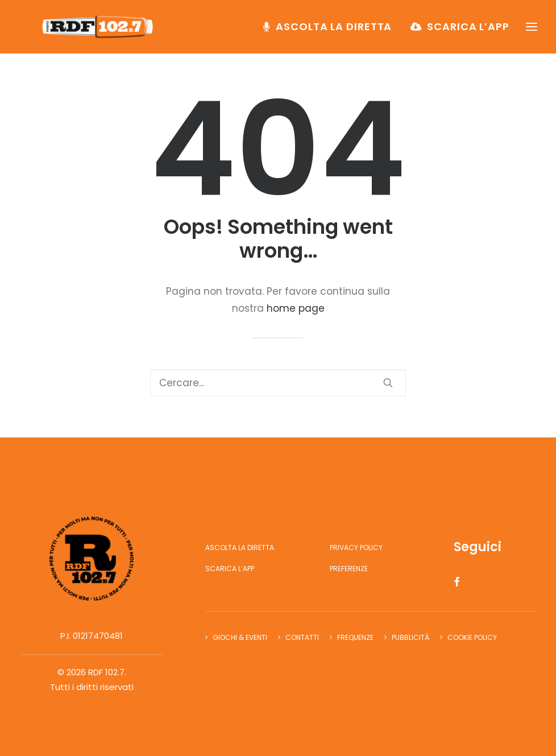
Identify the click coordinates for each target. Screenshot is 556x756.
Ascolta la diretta (334, 32)
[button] (388, 383)
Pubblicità (410, 637)
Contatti (302, 637)
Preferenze (349, 569)
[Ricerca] (278, 383)
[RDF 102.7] (104, 32)
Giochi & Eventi (240, 637)
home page (296, 308)
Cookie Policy (472, 637)
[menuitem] (331, 32)
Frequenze (355, 637)
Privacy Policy (356, 548)
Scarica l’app (468, 32)
